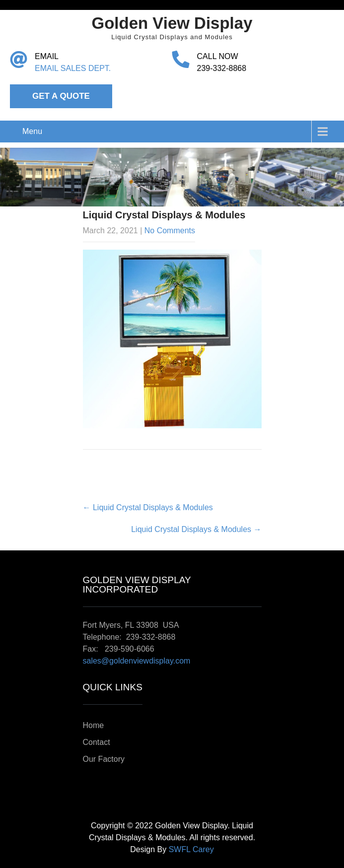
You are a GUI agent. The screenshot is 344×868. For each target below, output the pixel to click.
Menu (32, 131)
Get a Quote (61, 96)
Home (94, 725)
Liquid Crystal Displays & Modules (148, 507)
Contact (97, 742)
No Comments (170, 231)
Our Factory (104, 759)
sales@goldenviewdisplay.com (137, 661)
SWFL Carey (191, 849)
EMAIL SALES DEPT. (73, 68)
